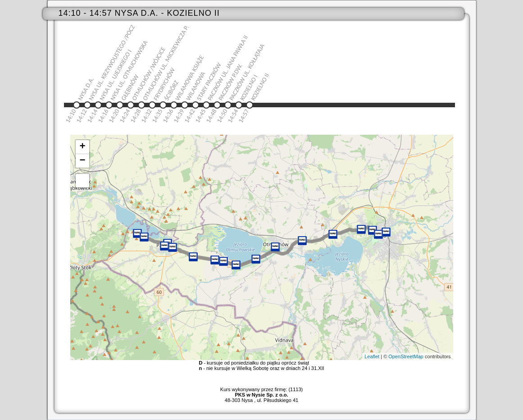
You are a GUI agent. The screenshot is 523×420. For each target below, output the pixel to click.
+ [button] (82, 147)
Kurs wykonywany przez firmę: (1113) (261, 392)
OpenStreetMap (406, 356)
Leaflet (372, 356)
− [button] (82, 161)
